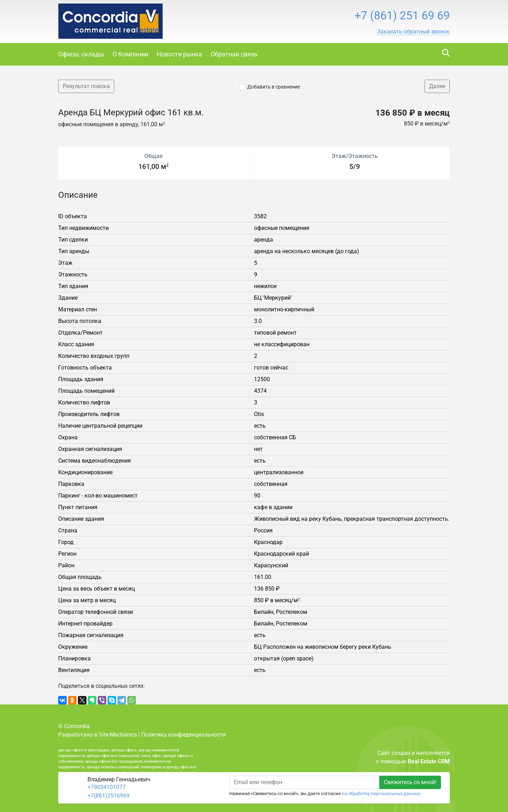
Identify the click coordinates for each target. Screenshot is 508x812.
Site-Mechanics (118, 735)
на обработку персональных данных (381, 793)
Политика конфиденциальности (183, 735)
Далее (437, 86)
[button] (413, 32)
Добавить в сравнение (274, 87)
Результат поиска (86, 86)
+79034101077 (107, 787)
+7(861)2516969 (108, 796)
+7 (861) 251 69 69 (402, 16)
